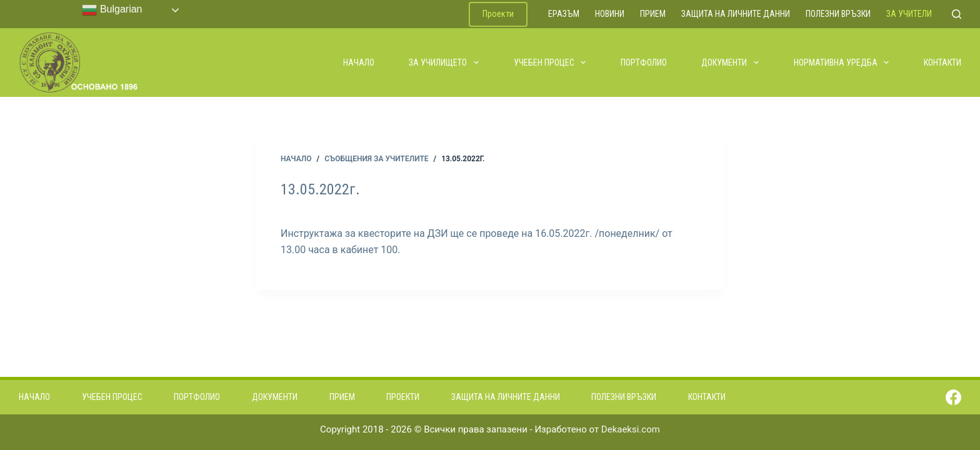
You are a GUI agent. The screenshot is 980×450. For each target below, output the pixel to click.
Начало (359, 62)
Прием (653, 14)
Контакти (942, 62)
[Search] (957, 14)
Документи (731, 62)
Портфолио (644, 62)
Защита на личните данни (736, 14)
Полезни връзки (838, 14)
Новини (610, 14)
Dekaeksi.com (631, 429)
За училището (444, 62)
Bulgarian (112, 10)
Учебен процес (551, 62)
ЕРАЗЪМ (564, 14)
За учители (909, 14)
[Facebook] (953, 397)
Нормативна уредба (842, 62)
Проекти (498, 14)
